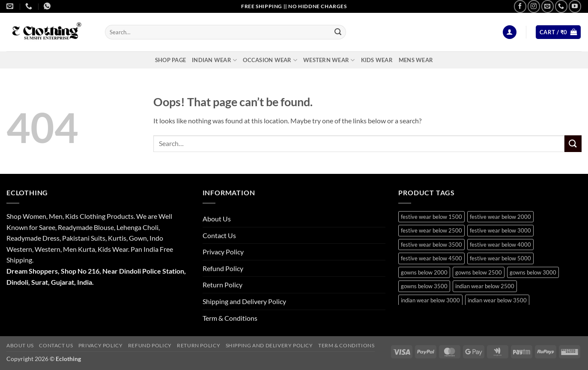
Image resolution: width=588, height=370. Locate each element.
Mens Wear (416, 60)
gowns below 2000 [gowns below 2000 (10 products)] (424, 272)
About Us (217, 219)
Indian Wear (214, 60)
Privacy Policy (223, 252)
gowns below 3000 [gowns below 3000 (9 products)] (533, 272)
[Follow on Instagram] (534, 6)
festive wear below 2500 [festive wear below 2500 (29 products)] (431, 230)
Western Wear (329, 60)
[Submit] (338, 32)
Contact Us (219, 235)
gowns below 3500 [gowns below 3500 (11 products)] (424, 286)
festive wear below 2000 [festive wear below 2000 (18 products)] (500, 217)
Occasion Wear (270, 60)
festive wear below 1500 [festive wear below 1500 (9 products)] (431, 217)
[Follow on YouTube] (575, 6)
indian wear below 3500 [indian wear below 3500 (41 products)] (497, 300)
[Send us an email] (548, 6)
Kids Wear (377, 60)
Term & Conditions (230, 318)
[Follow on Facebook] (520, 6)
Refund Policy (223, 268)
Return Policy (222, 285)
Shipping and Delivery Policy (244, 301)
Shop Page (170, 60)
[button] (510, 32)
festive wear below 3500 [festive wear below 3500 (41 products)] (431, 245)
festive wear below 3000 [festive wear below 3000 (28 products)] (500, 230)
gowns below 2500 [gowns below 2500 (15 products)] (479, 272)
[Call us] (561, 6)
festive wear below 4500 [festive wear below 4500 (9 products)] (431, 258)
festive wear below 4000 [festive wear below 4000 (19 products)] (500, 245)
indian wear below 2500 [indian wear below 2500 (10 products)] (485, 286)
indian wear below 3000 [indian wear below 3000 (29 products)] (430, 300)
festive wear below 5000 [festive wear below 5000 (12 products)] (500, 258)
